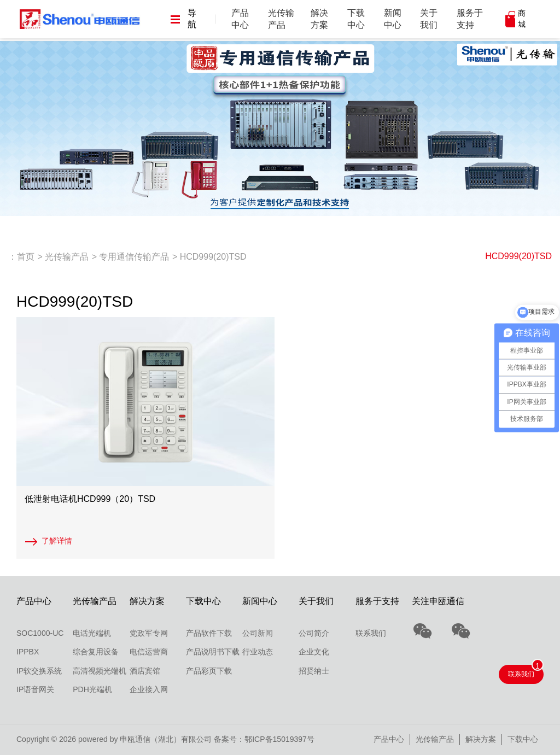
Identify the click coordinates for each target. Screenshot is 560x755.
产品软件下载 (209, 633)
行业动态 (258, 652)
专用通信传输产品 (134, 257)
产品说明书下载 (213, 652)
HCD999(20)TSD (518, 256)
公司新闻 (258, 633)
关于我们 (429, 19)
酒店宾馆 (145, 671)
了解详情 (57, 541)
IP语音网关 (35, 689)
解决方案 (319, 19)
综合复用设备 (96, 652)
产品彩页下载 (209, 671)
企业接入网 (149, 689)
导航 (183, 19)
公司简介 (314, 633)
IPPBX (28, 652)
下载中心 (356, 19)
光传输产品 (281, 19)
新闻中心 (393, 19)
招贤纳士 (314, 671)
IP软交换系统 (39, 671)
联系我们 (371, 633)
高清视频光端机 (100, 671)
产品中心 (240, 19)
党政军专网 (149, 633)
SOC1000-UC (40, 633)
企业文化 (314, 652)
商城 (522, 19)
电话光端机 (92, 633)
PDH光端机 (92, 689)
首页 (26, 257)
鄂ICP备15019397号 (279, 739)
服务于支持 (470, 19)
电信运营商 (149, 652)
